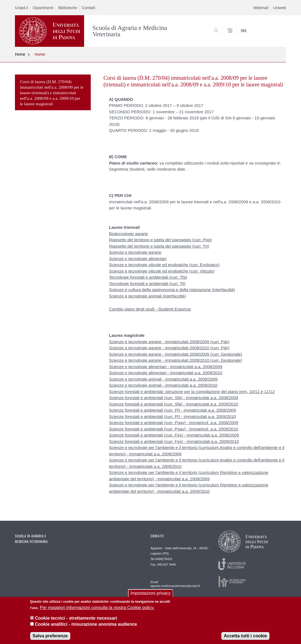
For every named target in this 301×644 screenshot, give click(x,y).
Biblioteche (68, 8)
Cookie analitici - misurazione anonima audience (86, 626)
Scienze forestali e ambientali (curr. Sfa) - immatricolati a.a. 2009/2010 (174, 404)
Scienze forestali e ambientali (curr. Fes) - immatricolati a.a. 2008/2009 (174, 435)
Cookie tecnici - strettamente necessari (76, 620)
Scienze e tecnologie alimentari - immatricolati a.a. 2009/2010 (166, 373)
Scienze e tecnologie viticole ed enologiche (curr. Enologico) (164, 265)
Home (20, 54)
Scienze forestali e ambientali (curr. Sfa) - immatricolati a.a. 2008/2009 (174, 398)
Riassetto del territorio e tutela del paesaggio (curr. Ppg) (160, 240)
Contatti (89, 8)
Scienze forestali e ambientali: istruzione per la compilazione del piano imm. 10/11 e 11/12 (192, 392)
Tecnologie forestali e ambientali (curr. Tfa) (148, 277)
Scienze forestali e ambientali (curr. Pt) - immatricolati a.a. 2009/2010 (172, 416)
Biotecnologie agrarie (129, 234)
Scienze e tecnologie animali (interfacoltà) (147, 296)
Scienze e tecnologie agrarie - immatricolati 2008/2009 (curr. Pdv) (169, 342)
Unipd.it (21, 8)
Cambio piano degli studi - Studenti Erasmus (150, 309)
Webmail (261, 8)
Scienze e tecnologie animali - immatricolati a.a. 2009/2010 (163, 385)
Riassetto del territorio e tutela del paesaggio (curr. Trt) (159, 246)
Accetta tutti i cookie (245, 637)
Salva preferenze (50, 637)
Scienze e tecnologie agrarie (135, 252)
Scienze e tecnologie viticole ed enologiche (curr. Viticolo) (162, 271)
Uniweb (280, 8)
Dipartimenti (43, 8)
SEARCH (276, 33)
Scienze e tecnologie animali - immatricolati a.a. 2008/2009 (163, 379)
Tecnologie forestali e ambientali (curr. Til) (147, 283)
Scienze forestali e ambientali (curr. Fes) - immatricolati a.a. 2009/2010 (174, 441)
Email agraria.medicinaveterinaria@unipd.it (175, 584)
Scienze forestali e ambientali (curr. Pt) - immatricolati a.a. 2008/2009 (172, 410)
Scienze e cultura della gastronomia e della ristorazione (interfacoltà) (172, 290)
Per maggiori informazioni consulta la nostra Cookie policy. (97, 609)
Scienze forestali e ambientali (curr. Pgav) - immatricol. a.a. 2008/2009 (174, 423)
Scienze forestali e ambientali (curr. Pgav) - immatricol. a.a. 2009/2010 (174, 429)
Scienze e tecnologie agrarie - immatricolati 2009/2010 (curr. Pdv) (169, 348)
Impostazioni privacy (151, 595)
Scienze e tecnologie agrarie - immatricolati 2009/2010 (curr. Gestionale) (176, 360)
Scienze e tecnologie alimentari (138, 259)
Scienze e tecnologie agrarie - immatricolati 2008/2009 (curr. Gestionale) (176, 354)
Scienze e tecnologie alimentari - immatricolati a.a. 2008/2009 (166, 367)
